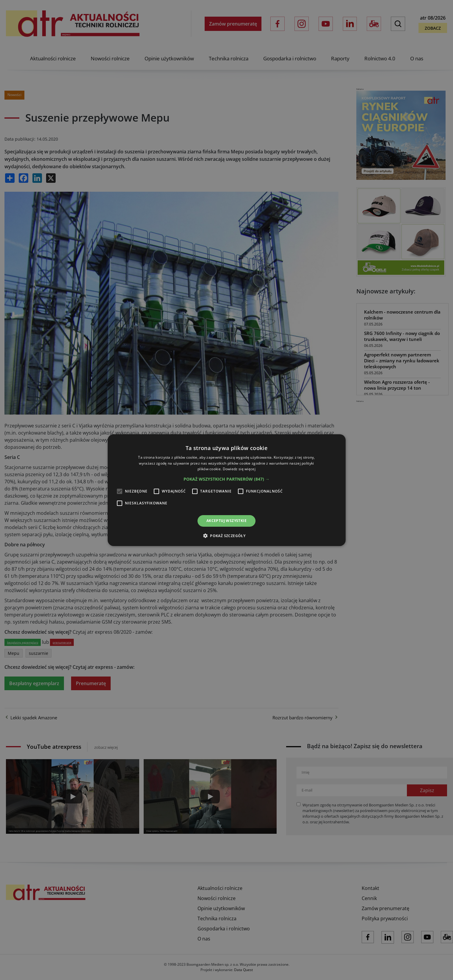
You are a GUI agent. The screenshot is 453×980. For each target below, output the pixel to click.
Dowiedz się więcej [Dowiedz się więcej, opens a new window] (239, 469)
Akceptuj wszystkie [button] (226, 521)
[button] (226, 479)
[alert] (226, 490)
